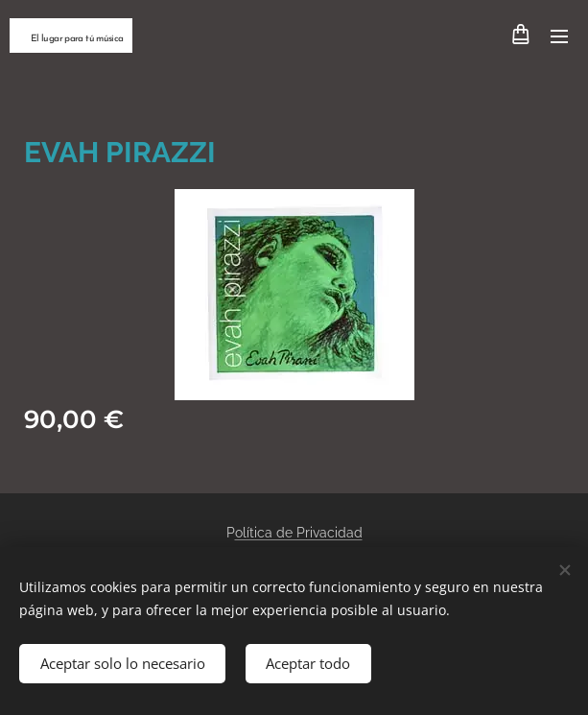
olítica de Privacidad (299, 533)
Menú (559, 36)
